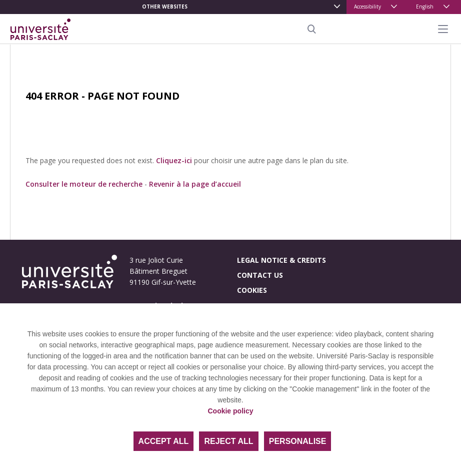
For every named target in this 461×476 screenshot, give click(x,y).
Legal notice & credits (281, 260)
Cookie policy (230, 411)
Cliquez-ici (174, 160)
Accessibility (367, 7)
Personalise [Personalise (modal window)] (298, 441)
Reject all (228, 441)
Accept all (164, 441)
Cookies (252, 290)
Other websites (165, 7)
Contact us (260, 275)
